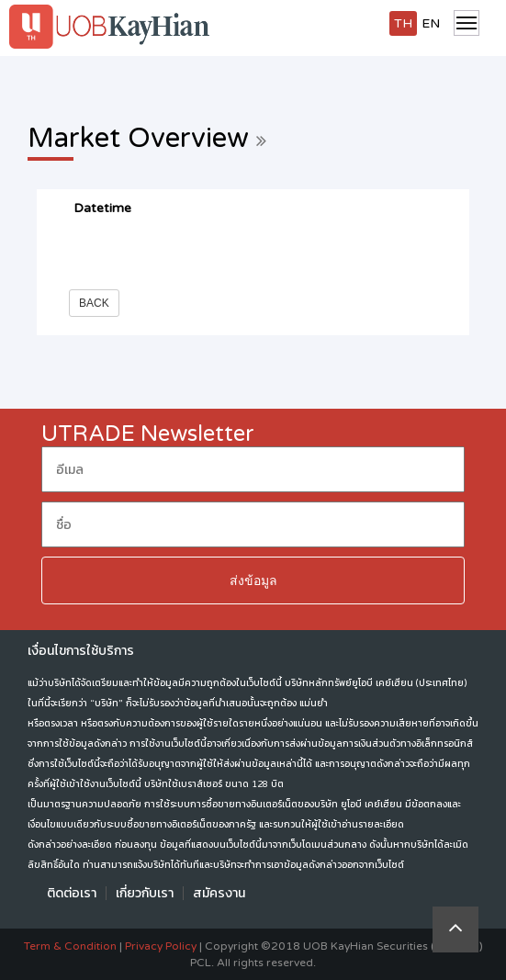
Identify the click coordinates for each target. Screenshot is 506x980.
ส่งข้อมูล (253, 580)
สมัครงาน (219, 893)
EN (431, 23)
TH (403, 23)
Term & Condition (70, 946)
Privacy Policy (161, 946)
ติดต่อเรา (72, 893)
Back (94, 303)
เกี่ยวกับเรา (145, 893)
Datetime (102, 208)
